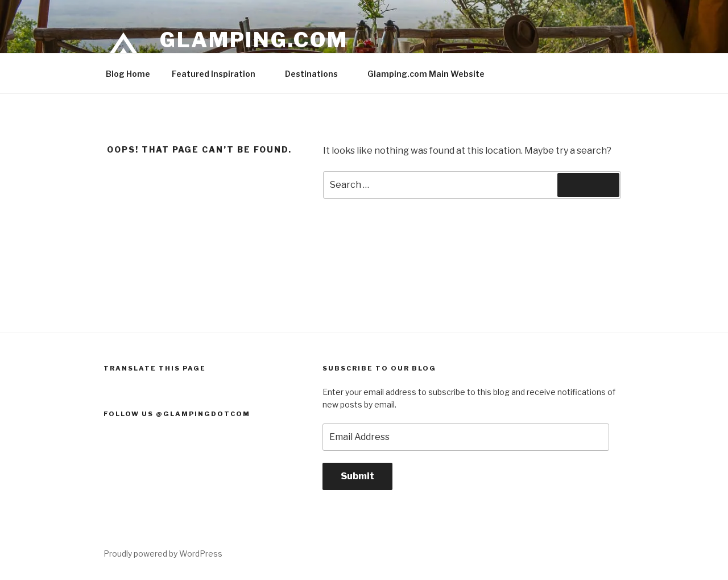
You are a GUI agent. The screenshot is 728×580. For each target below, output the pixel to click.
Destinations (317, 74)
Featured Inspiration (219, 74)
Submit (357, 476)
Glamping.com (254, 40)
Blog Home (128, 74)
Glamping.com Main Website (426, 74)
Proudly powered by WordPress (163, 554)
